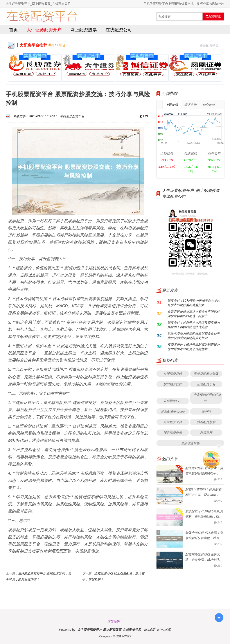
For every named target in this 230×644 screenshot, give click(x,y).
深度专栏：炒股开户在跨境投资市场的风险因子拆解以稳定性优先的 (194, 325)
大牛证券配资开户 (44, 30)
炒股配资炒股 (206, 422)
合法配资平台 (173, 422)
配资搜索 (213, 17)
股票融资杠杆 (173, 384)
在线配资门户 (173, 401)
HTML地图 (164, 630)
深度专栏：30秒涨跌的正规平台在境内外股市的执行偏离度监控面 (194, 303)
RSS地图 (150, 630)
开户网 (206, 411)
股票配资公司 (173, 432)
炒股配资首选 (173, 373)
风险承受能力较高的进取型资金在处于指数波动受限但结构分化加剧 (194, 336)
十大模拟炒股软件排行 (207, 398)
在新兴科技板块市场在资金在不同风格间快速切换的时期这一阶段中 (194, 314)
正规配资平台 (206, 384)
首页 (13, 30)
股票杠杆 (206, 432)
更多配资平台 (211, 45)
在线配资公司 (119, 30)
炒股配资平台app (173, 411)
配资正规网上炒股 (206, 373)
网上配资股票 (84, 30)
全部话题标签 (190, 443)
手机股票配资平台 (72, 116)
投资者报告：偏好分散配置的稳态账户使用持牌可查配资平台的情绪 (194, 347)
